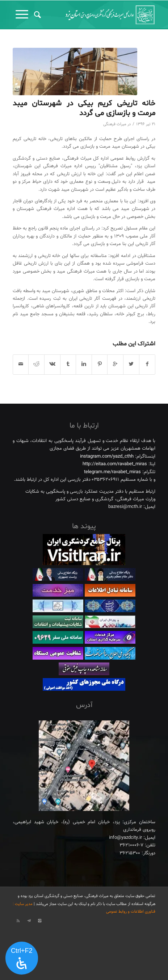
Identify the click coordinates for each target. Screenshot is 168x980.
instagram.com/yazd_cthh (107, 457)
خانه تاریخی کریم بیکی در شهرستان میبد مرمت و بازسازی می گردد (84, 108)
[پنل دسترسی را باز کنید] (22, 958)
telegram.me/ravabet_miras (112, 472)
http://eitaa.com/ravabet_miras (115, 464)
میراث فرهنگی (115, 124)
